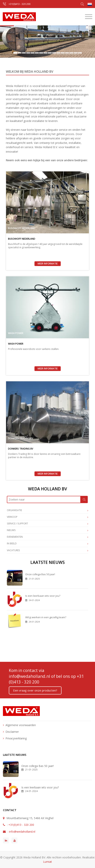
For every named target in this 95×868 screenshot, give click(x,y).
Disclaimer (12, 732)
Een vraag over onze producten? (35, 690)
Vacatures (47, 551)
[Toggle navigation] (88, 17)
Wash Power (16, 333)
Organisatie (47, 511)
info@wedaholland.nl (29, 676)
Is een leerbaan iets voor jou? (43, 596)
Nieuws (47, 530)
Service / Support (47, 524)
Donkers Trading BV (21, 438)
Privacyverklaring (16, 738)
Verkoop (47, 517)
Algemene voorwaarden (21, 725)
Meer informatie (48, 264)
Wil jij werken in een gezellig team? (46, 617)
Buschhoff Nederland (22, 228)
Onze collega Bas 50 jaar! (40, 574)
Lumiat (47, 862)
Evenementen (47, 537)
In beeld (47, 544)
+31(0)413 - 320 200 (19, 4)
